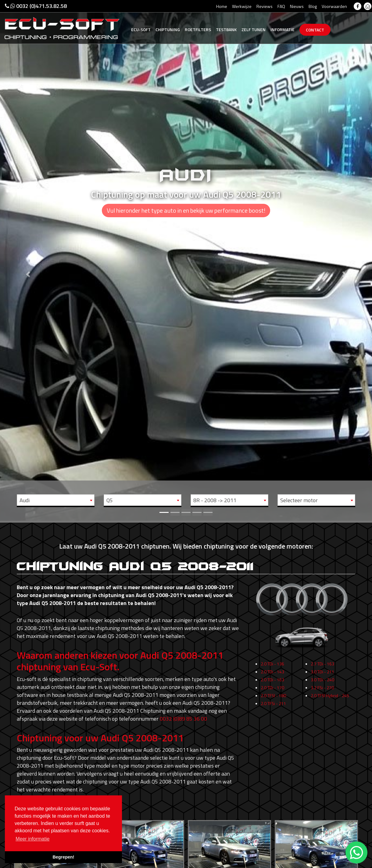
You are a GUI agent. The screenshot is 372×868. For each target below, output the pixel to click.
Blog (313, 6)
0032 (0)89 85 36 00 (183, 719)
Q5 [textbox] (110, 500)
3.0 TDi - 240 (322, 692)
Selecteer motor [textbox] (299, 500)
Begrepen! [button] (63, 857)
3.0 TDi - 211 (322, 684)
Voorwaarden (334, 6)
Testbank (226, 29)
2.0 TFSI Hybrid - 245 (330, 708)
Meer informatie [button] (32, 839)
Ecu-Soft (141, 29)
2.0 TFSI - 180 (273, 708)
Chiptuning (168, 29)
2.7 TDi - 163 (322, 677)
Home (222, 6)
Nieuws (297, 6)
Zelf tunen (254, 29)
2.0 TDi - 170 (272, 700)
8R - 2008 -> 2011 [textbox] (215, 500)
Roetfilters (198, 29)
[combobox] (56, 500)
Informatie (283, 29)
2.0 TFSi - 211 (273, 716)
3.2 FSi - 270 (322, 700)
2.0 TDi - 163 (272, 692)
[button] (28, 260)
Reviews (265, 6)
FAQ (281, 6)
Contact (315, 30)
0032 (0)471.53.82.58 (36, 6)
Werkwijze (242, 6)
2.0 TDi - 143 (272, 684)
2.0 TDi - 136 (272, 677)
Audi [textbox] (25, 500)
